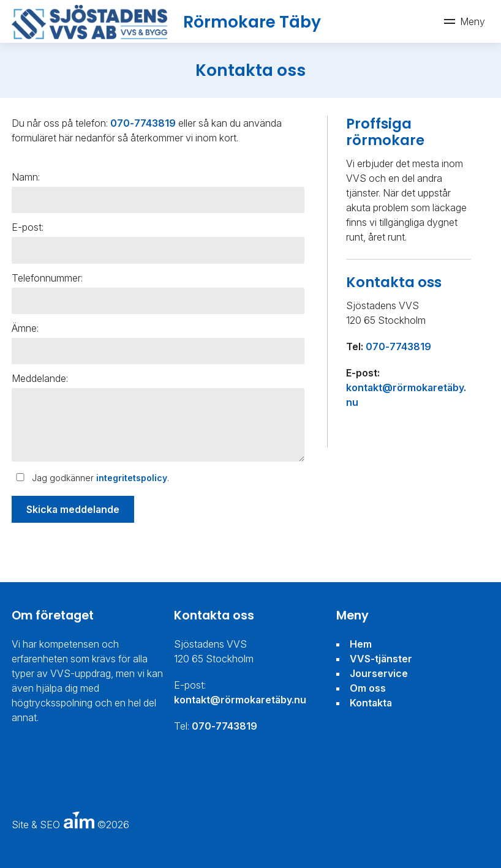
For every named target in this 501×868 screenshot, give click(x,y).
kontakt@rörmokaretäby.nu (240, 700)
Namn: (26, 177)
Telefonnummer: (47, 278)
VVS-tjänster (381, 659)
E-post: (28, 227)
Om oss (368, 688)
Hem (361, 644)
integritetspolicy (132, 478)
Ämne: (25, 328)
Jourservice (379, 673)
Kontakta (371, 703)
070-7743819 (143, 123)
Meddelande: (40, 378)
